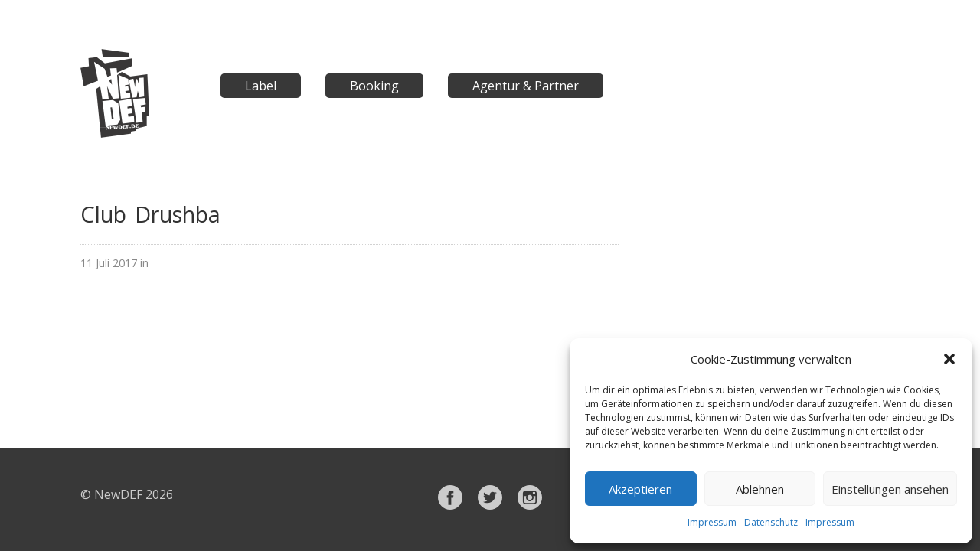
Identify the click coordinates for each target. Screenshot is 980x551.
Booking (374, 86)
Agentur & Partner (526, 86)
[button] (949, 359)
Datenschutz (771, 522)
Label (261, 86)
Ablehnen (760, 489)
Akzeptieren (640, 489)
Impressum (712, 522)
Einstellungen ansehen (890, 489)
